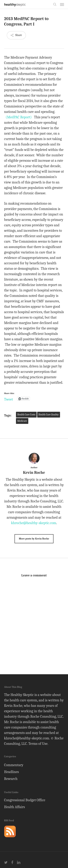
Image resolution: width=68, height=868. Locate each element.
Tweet (9, 399)
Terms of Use (38, 744)
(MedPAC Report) (19, 117)
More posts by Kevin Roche (34, 539)
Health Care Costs (26, 415)
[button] (62, 4)
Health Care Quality (49, 415)
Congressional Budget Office (25, 800)
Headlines (12, 772)
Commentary (14, 765)
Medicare (22, 421)
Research (11, 779)
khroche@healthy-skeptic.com (34, 523)
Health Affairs (15, 807)
